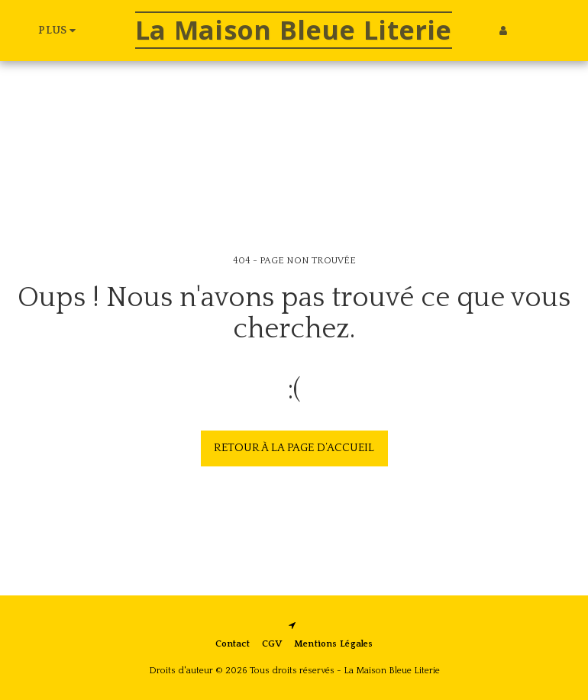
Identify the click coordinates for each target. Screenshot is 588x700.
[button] (526, 31)
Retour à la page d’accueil (294, 448)
